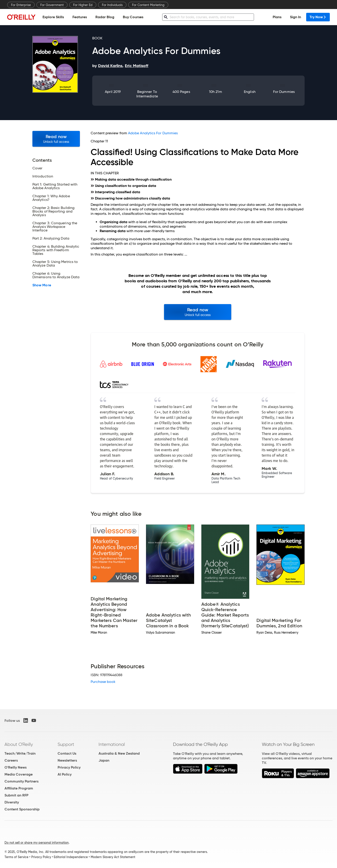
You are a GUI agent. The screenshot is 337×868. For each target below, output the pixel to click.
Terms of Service (16, 857)
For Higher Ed (83, 5)
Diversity (12, 802)
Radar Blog (105, 17)
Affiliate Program (19, 788)
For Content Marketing (148, 5)
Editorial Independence (71, 857)
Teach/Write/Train (20, 753)
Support (66, 744)
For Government (52, 5)
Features (80, 17)
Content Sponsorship (22, 809)
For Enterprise (21, 5)
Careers (11, 760)
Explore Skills (53, 17)
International (112, 744)
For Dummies (284, 92)
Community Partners (21, 781)
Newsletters (67, 760)
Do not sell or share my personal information (37, 843)
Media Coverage (19, 774)
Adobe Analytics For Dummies (153, 133)
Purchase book (103, 682)
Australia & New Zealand (119, 753)
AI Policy (65, 774)
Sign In (295, 17)
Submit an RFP (16, 795)
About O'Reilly (19, 744)
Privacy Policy (69, 767)
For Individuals (112, 5)
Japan (104, 760)
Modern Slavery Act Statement (113, 857)
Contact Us (67, 753)
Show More (42, 285)
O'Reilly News (16, 767)
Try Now (318, 17)
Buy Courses (133, 17)
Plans (277, 17)
